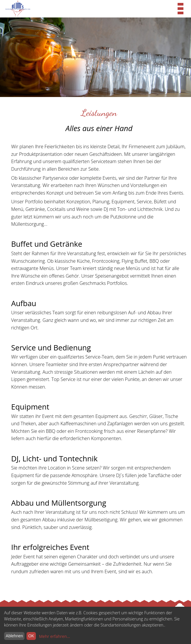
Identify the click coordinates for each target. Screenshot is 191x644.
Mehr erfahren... (55, 636)
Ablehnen (14, 636)
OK (31, 636)
